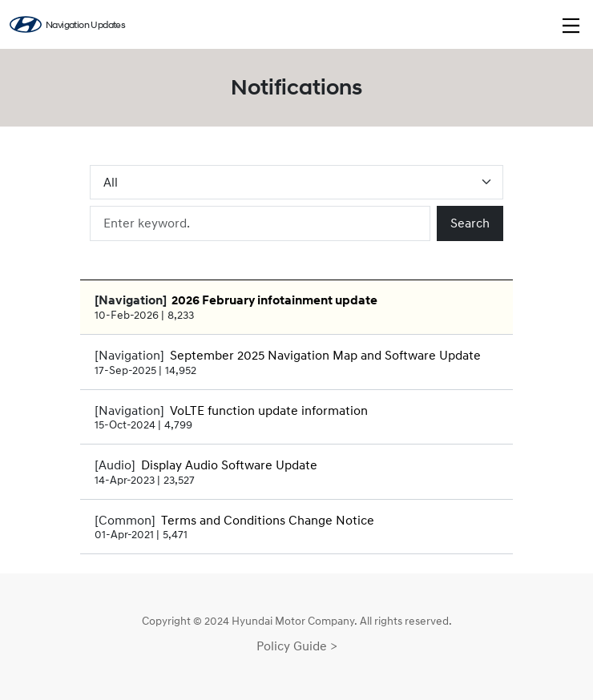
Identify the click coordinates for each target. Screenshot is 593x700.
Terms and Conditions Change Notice (268, 520)
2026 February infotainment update (274, 300)
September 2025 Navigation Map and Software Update (325, 355)
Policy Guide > (297, 646)
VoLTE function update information (269, 410)
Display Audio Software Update (229, 465)
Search (470, 223)
